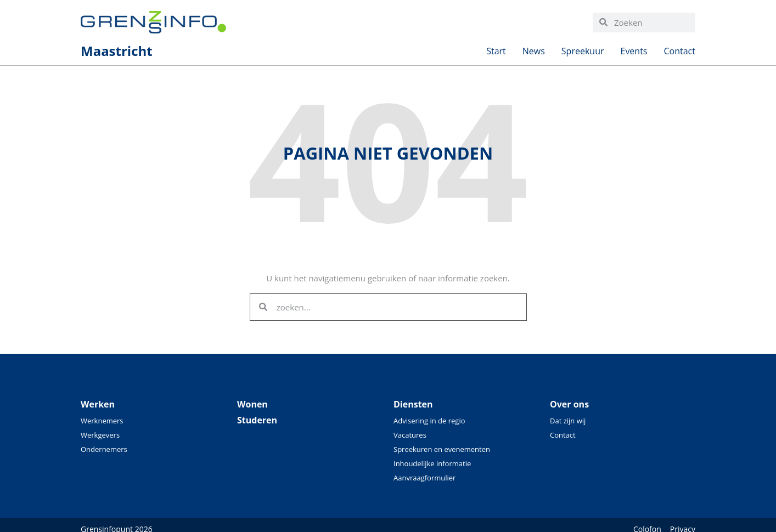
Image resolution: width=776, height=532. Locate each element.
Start (496, 54)
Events (634, 54)
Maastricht (117, 54)
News (534, 54)
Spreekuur (583, 54)
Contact (680, 54)
